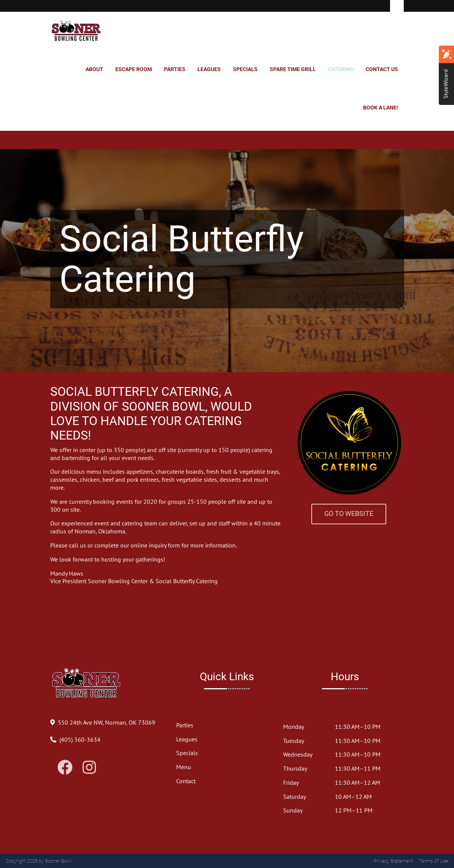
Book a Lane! (381, 108)
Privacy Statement (393, 861)
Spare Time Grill (293, 69)
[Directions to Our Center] (107, 722)
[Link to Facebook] (65, 767)
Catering (341, 69)
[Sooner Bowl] (76, 31)
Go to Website (349, 514)
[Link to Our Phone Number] (80, 739)
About (94, 69)
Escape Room (134, 69)
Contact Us (382, 69)
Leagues (209, 69)
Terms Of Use (434, 861)
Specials (245, 69)
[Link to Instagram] (89, 767)
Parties (175, 69)
